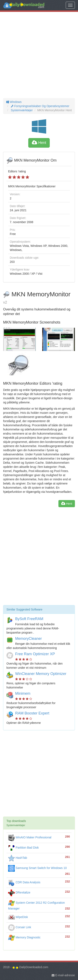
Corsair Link (20, 927)
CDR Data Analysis (24, 882)
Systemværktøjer (21, 110)
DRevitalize (19, 892)
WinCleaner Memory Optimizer (41, 674)
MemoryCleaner (28, 639)
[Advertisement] (39, 55)
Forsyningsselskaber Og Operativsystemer (40, 106)
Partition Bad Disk (23, 848)
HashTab (18, 858)
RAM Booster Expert (32, 713)
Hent (39, 143)
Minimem (23, 693)
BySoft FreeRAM (29, 619)
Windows (14, 102)
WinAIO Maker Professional (30, 837)
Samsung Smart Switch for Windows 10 (37, 868)
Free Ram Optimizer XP (35, 654)
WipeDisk (18, 917)
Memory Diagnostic (24, 937)
